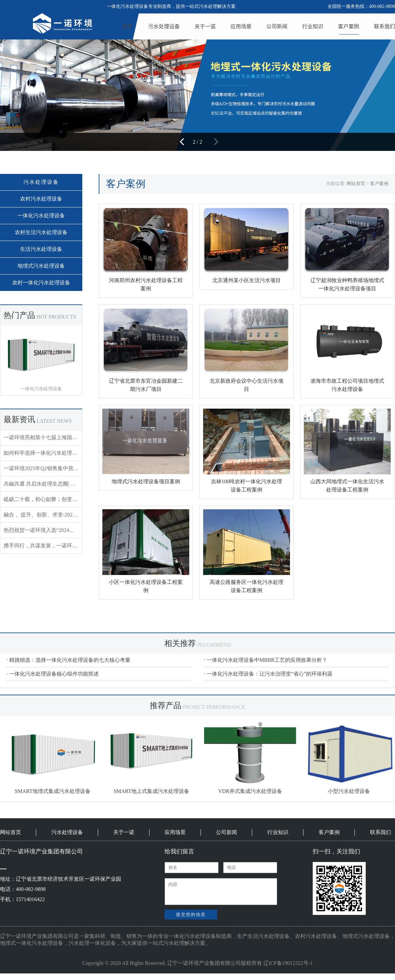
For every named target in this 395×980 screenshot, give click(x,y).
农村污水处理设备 (41, 199)
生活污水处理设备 (41, 249)
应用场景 (241, 26)
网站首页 (356, 184)
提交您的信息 (191, 914)
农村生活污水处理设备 (41, 232)
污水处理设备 (164, 26)
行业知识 (313, 26)
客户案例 (349, 26)
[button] (184, 142)
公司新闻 (277, 26)
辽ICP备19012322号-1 (288, 963)
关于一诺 (205, 26)
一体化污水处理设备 (41, 215)
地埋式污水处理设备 (41, 266)
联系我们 (384, 26)
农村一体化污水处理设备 (41, 283)
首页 (127, 26)
